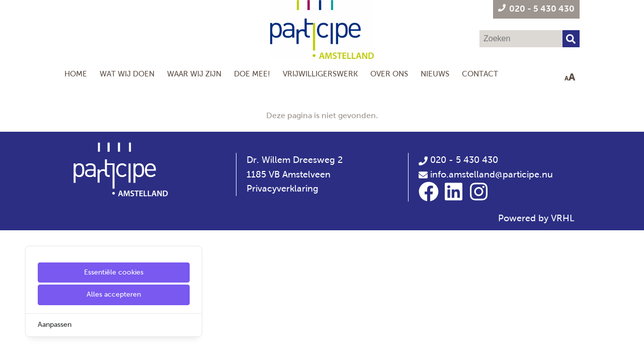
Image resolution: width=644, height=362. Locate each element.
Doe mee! (252, 74)
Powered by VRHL (536, 218)
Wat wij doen (127, 74)
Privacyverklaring (283, 189)
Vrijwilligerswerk (320, 74)
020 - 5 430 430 (458, 160)
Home (76, 74)
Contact (480, 74)
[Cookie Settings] (12, 347)
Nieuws (435, 74)
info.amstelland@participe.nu (492, 174)
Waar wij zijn (194, 74)
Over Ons (389, 74)
